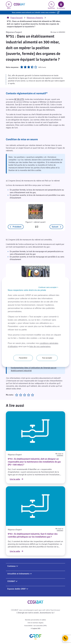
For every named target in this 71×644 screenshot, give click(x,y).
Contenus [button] (13, 566)
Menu (9, 5)
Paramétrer (23, 358)
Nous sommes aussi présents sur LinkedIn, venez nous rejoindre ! (34, 12)
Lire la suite (16, 479)
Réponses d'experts (35, 18)
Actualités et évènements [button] (20, 574)
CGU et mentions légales (35, 623)
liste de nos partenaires (40, 347)
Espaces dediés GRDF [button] (18, 589)
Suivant (56, 227)
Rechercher (51, 5)
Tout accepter (47, 358)
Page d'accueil (15, 18)
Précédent (16, 227)
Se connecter (61, 5)
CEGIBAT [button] (12, 581)
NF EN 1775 (19, 99)
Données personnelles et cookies (35, 620)
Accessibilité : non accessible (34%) (35, 626)
